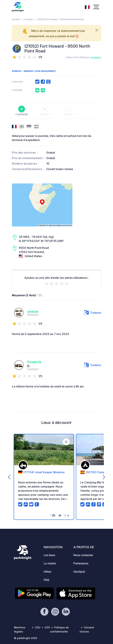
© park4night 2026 (25, 638)
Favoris (45, 111)
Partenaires (81, 563)
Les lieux (28, 19)
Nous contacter (83, 555)
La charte (50, 563)
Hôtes (48, 572)
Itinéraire (22, 111)
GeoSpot (79, 572)
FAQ (46, 580)
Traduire (93, 313)
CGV (47, 627)
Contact (68, 111)
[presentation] (9, 477)
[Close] (97, 30)
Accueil (16, 19)
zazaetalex (95, 57)
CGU (38, 627)
